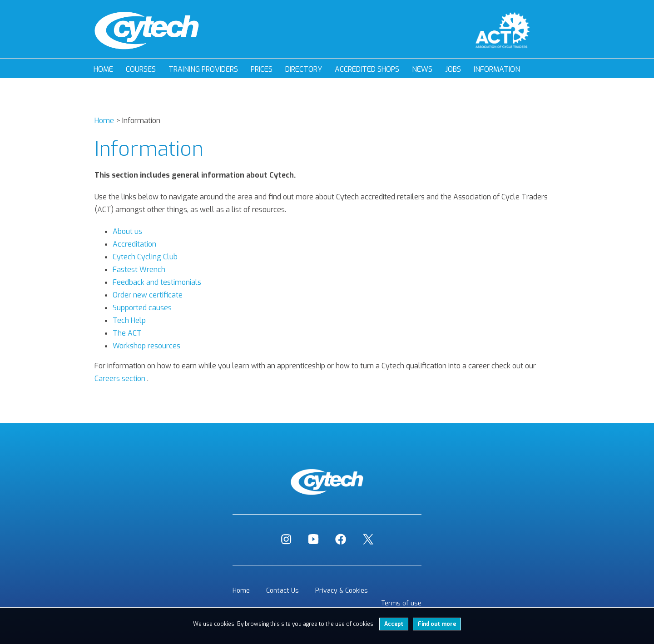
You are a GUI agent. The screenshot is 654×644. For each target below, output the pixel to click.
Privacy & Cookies (342, 591)
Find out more (437, 624)
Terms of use (401, 603)
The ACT (127, 333)
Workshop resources (146, 346)
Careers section (120, 379)
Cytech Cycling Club (145, 257)
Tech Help (129, 320)
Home (103, 69)
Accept (394, 624)
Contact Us (282, 591)
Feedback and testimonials (157, 282)
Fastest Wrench (139, 270)
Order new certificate (148, 295)
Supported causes (142, 308)
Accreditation (134, 244)
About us (127, 231)
